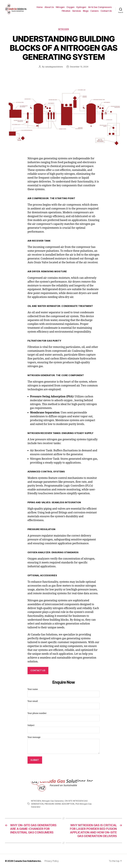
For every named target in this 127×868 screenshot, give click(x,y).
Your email (63, 705)
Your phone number (63, 717)
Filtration (66, 11)
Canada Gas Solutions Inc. (27, 861)
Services (77, 11)
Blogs (86, 11)
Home (40, 7)
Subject (63, 729)
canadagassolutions (54, 67)
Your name (63, 693)
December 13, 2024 (79, 67)
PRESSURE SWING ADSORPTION (59, 804)
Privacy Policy (51, 861)
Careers (95, 11)
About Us (49, 7)
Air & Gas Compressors (100, 7)
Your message (63, 745)
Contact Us (106, 11)
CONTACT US (38, 670)
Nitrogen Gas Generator (53, 801)
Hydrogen (81, 7)
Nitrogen (60, 7)
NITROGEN (63, 29)
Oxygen (70, 7)
